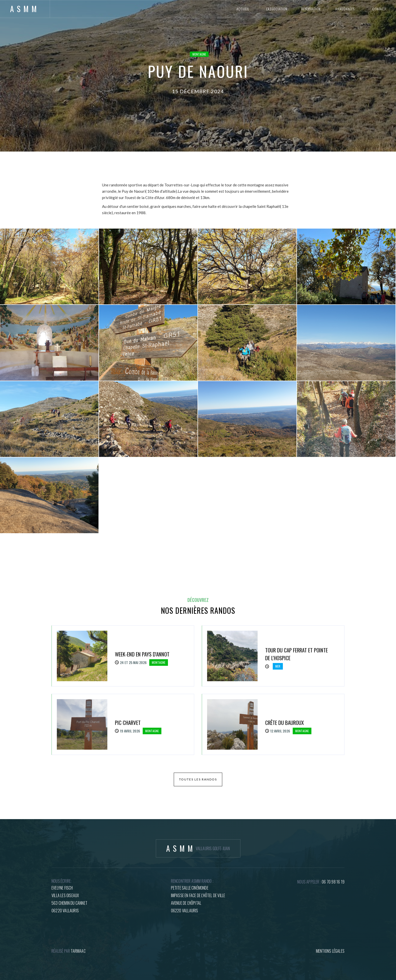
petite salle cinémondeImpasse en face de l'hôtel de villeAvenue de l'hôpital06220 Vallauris (198, 899)
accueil (243, 9)
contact (379, 9)
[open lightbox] (49, 266)
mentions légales (330, 951)
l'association (277, 9)
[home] (25, 9)
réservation (311, 9)
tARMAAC (78, 951)
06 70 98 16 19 (333, 882)
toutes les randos (198, 779)
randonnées (345, 9)
